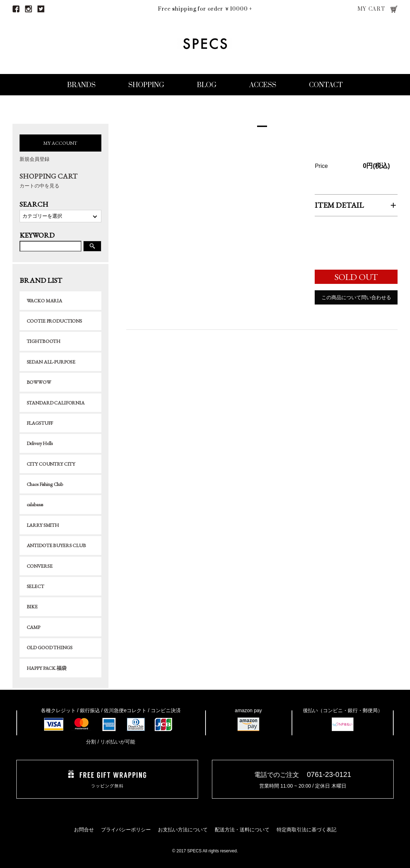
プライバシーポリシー (126, 830)
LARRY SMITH (43, 525)
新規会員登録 (34, 159)
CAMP (33, 627)
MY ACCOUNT (60, 143)
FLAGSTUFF (40, 423)
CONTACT (326, 85)
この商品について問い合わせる (356, 299)
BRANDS (81, 85)
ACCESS (263, 85)
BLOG (207, 85)
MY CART (371, 9)
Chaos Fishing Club (45, 484)
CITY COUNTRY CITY (51, 464)
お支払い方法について (183, 830)
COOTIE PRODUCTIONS (54, 321)
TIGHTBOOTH (44, 341)
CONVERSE (40, 566)
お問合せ (84, 830)
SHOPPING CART (60, 181)
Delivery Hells (40, 443)
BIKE (32, 607)
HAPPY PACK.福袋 (47, 668)
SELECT (35, 586)
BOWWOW (39, 382)
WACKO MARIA (44, 301)
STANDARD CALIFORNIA (56, 403)
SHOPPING (146, 85)
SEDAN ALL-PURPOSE (51, 362)
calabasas (35, 504)
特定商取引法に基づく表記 (307, 830)
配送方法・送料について (242, 830)
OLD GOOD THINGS (50, 647)
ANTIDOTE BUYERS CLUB (56, 545)
